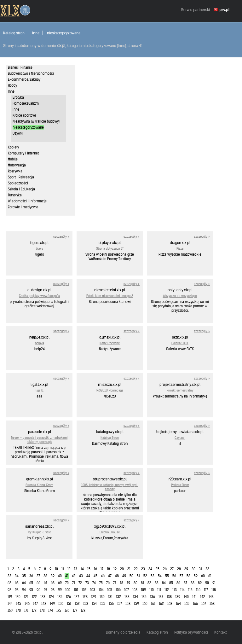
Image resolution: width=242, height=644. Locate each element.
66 (38, 583)
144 (10, 604)
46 (103, 576)
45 (95, 576)
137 (161, 597)
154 (94, 604)
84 (164, 583)
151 (69, 604)
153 (86, 604)
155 (103, 604)
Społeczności (18, 183)
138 (169, 597)
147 (35, 604)
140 (186, 597)
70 (67, 583)
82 (149, 583)
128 (85, 597)
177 (75, 611)
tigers (40, 249)
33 (9, 576)
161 (153, 604)
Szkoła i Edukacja (21, 189)
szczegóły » (61, 237)
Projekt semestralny (180, 390)
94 (24, 590)
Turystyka (15, 195)
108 (135, 590)
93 (17, 590)
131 (110, 597)
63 (17, 583)
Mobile (13, 159)
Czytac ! (180, 438)
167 (204, 604)
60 (203, 576)
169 (10, 611)
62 (9, 583)
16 (95, 569)
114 (182, 590)
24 (150, 569)
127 (77, 597)
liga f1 (40, 390)
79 (128, 583)
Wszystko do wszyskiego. (180, 296)
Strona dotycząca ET (110, 249)
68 (53, 583)
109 (143, 590)
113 (175, 590)
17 (102, 569)
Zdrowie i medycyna (23, 207)
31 (200, 569)
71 (74, 583)
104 (101, 590)
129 (94, 597)
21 (129, 569)
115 (190, 590)
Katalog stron (14, 33)
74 (94, 583)
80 (135, 583)
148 (44, 604)
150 (61, 604)
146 (27, 604)
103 (93, 590)
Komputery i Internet (23, 153)
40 (60, 576)
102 (84, 590)
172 (34, 611)
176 (67, 611)
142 (203, 597)
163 (170, 604)
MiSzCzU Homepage (110, 390)
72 (80, 583)
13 (76, 569)
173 (42, 611)
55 (167, 576)
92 (9, 590)
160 (145, 604)
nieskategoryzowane (64, 33)
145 (19, 604)
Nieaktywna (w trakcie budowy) (36, 121)
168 (212, 604)
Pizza (180, 249)
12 (69, 569)
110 (152, 590)
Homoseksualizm (26, 103)
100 (68, 590)
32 (207, 569)
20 (122, 569)
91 (214, 583)
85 (171, 583)
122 (34, 597)
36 (31, 576)
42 (74, 576)
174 (51, 611)
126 (68, 597)
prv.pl (224, 10)
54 (160, 576)
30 (193, 569)
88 (193, 583)
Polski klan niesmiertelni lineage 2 (110, 296)
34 (17, 576)
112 (167, 590)
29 (186, 569)
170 (18, 611)
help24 (40, 343)
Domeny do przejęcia (123, 632)
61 (210, 576)
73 (87, 583)
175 (59, 611)
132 (118, 597)
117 (206, 590)
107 (127, 590)
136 (153, 597)
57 (181, 576)
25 (158, 569)
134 (135, 597)
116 (198, 590)
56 (174, 576)
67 (46, 583)
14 (82, 569)
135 (144, 597)
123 (43, 597)
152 (77, 604)
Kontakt (221, 632)
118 (214, 590)
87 (185, 583)
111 (159, 590)
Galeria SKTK (180, 343)
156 (111, 604)
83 (157, 583)
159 (136, 604)
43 (81, 576)
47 (110, 576)
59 (196, 576)
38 (45, 576)
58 (188, 576)
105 (110, 590)
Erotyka (18, 97)
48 (117, 576)
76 (108, 583)
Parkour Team (180, 485)
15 (89, 569)
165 (187, 604)
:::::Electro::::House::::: (110, 532)
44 (88, 576)
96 (38, 590)
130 (102, 597)
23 (143, 569)
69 (60, 583)
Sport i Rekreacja (21, 177)
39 (53, 576)
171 (26, 611)
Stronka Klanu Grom (39, 485)
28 (179, 569)
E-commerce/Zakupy (24, 79)
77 (115, 583)
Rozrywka (15, 171)
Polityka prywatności (191, 632)
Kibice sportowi (24, 115)
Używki (18, 133)
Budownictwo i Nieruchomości (31, 73)
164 (178, 604)
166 (195, 604)
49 (124, 576)
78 (121, 583)
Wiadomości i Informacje (27, 201)
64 (24, 583)
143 (211, 597)
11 (63, 569)
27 (172, 569)
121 (26, 597)
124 (51, 597)
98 (53, 590)
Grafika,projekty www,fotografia (39, 296)
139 (178, 597)
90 (207, 583)
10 (56, 569)
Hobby (12, 85)
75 (101, 583)
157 (120, 604)
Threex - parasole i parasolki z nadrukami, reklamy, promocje (39, 440)
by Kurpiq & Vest (40, 532)
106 (118, 590)
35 (24, 576)
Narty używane (110, 343)
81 (142, 583)
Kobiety (13, 147)
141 (194, 597)
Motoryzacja (17, 165)
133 (127, 597)
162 (161, 604)
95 (31, 590)
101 (76, 590)
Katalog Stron (110, 438)
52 (145, 576)
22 (136, 569)
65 (31, 583)
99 (60, 590)
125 (60, 597)
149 (52, 604)
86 (178, 583)
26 (165, 569)
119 (10, 597)
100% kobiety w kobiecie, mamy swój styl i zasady (110, 487)
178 (83, 611)
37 (38, 576)
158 (128, 604)
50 (131, 576)
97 (46, 590)
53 (153, 576)
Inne (36, 33)
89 (200, 583)
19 (115, 569)
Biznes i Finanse (20, 67)
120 (18, 597)
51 (138, 576)
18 (108, 569)
